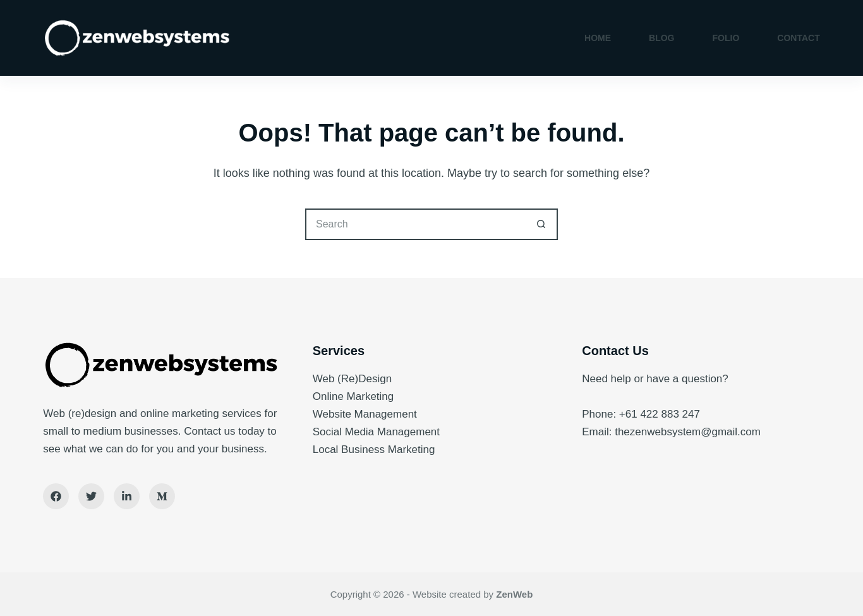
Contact (798, 38)
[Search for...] (416, 224)
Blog (661, 38)
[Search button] (542, 224)
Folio (726, 38)
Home (598, 38)
